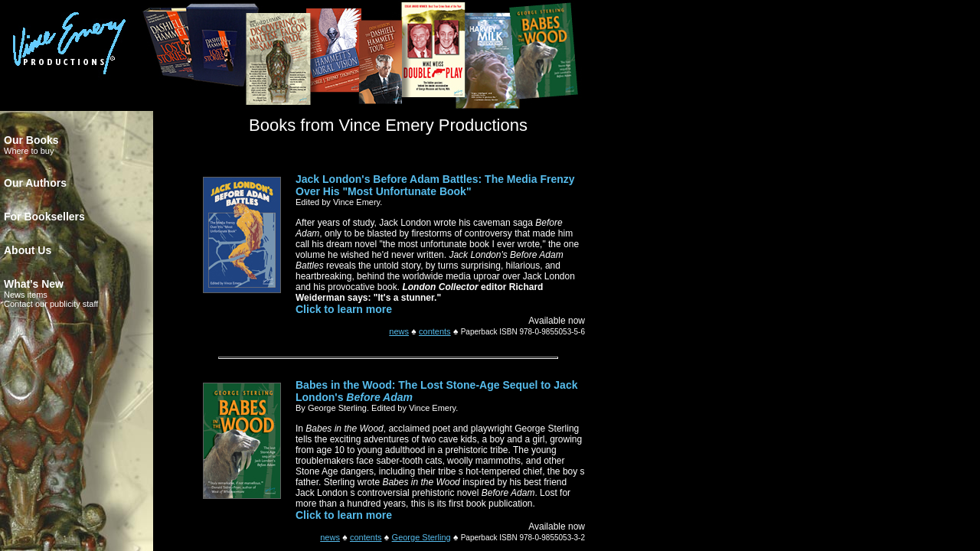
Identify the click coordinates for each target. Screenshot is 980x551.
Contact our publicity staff (51, 304)
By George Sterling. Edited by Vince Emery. (377, 408)
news (399, 331)
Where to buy (29, 151)
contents (435, 331)
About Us (28, 250)
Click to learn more (344, 309)
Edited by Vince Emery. (339, 202)
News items (26, 295)
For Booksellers (44, 217)
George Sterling (421, 537)
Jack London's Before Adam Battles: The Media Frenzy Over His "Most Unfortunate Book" (435, 185)
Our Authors (35, 183)
